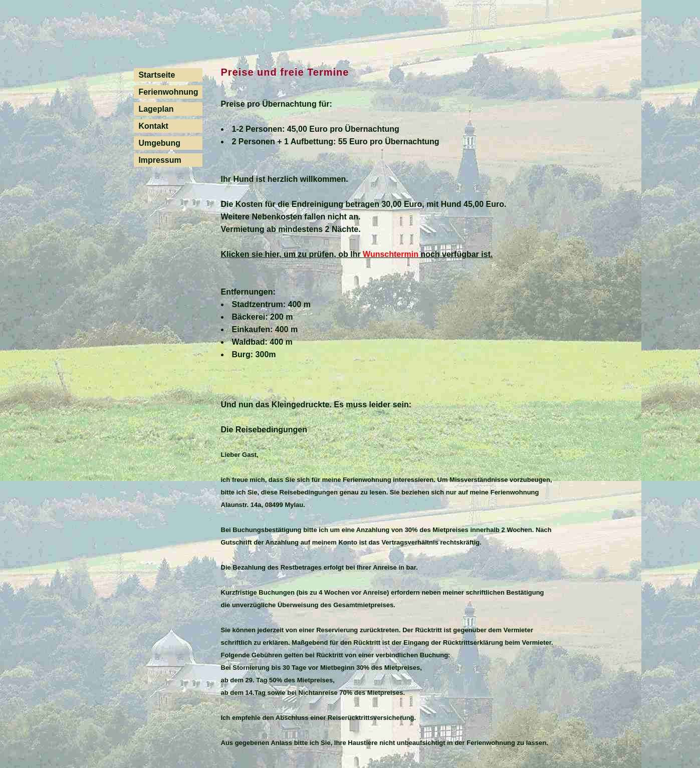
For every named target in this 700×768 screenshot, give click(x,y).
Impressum (160, 160)
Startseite (157, 75)
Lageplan (156, 109)
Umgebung (159, 143)
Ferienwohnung (168, 92)
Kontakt (153, 126)
